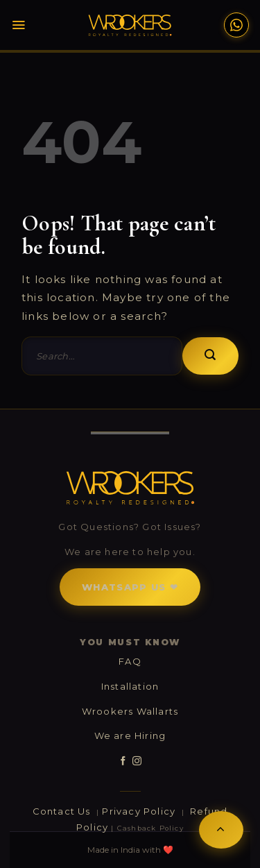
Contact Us (63, 811)
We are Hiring (130, 735)
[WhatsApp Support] (236, 25)
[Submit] (210, 356)
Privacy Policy (140, 811)
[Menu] (26, 25)
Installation (130, 686)
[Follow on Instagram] (137, 761)
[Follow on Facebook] (123, 761)
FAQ (130, 661)
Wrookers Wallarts (130, 711)
